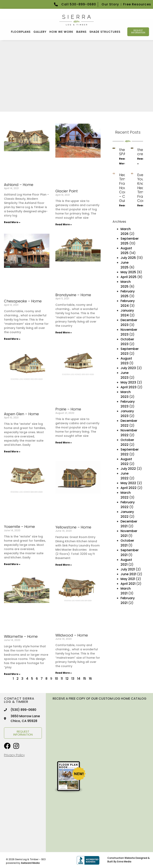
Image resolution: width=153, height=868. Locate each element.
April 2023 (128, 387)
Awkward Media (30, 863)
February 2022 (128, 504)
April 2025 (128, 277)
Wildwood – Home (72, 635)
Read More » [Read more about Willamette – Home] (12, 674)
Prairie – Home (68, 409)
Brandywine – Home (73, 294)
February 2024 (128, 303)
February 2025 (128, 293)
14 (79, 678)
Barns (81, 32)
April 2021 (128, 583)
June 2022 (125, 476)
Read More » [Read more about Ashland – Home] (12, 222)
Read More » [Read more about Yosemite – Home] (12, 564)
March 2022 (126, 495)
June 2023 (125, 375)
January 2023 (127, 413)
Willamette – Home (21, 636)
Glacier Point (67, 191)
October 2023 (127, 341)
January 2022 (127, 514)
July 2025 (128, 258)
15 (85, 678)
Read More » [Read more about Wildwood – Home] (64, 672)
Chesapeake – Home (23, 301)
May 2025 (128, 272)
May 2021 (128, 579)
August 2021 (126, 562)
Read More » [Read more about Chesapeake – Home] (12, 338)
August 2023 (126, 361)
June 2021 (128, 574)
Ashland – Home (19, 184)
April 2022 (128, 488)
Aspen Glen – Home (21, 414)
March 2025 (126, 284)
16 (90, 678)
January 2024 (127, 313)
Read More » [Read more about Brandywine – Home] (64, 332)
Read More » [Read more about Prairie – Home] (64, 442)
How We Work (61, 32)
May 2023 (128, 382)
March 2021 (126, 591)
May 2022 (128, 483)
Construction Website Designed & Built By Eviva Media (128, 860)
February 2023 (128, 404)
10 (56, 678)
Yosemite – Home (19, 526)
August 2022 (126, 461)
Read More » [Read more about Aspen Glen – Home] (12, 451)
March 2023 (126, 394)
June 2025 (125, 265)
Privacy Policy (14, 755)
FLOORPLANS (21, 32)
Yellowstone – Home (73, 527)
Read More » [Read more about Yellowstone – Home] (64, 565)
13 (73, 678)
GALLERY (40, 32)
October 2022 (127, 442)
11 (62, 678)
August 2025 (126, 250)
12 (67, 678)
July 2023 (128, 368)
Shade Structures (105, 32)
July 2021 (128, 569)
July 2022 (128, 468)
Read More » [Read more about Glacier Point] (64, 224)
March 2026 (126, 231)
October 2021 (127, 543)
